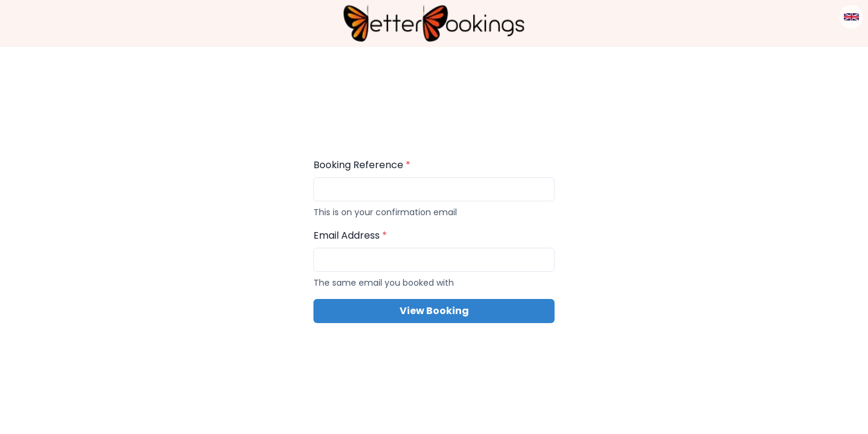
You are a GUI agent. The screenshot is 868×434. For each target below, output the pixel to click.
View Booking (434, 311)
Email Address (350, 235)
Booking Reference (362, 165)
